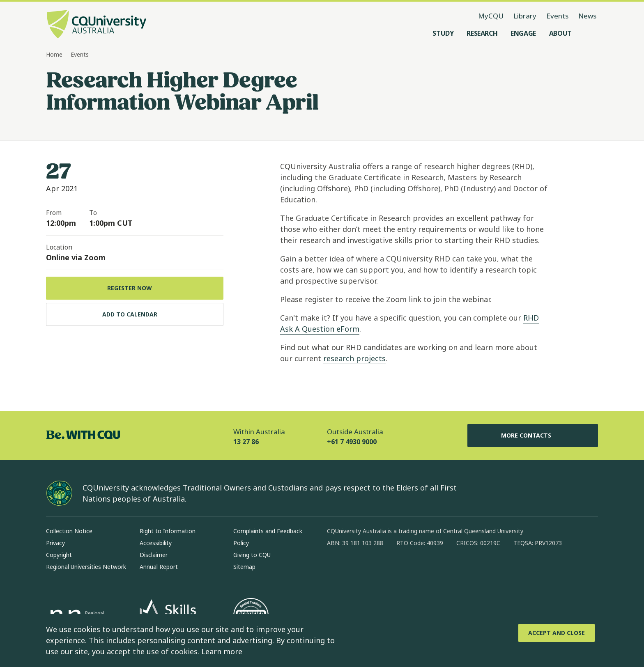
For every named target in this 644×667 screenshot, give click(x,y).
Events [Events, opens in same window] (557, 16)
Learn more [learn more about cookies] (222, 651)
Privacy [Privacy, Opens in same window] (55, 543)
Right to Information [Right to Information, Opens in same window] (168, 531)
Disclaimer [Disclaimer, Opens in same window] (154, 555)
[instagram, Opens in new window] (357, 569)
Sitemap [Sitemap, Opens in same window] (244, 567)
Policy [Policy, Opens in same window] (241, 543)
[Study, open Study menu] (443, 33)
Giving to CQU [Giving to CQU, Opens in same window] (252, 555)
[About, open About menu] (560, 33)
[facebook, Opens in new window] (336, 569)
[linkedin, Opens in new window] (379, 569)
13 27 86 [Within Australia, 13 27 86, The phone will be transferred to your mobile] (246, 442)
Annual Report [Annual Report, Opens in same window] (159, 567)
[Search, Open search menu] (590, 33)
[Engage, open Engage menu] (523, 33)
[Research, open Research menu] (482, 33)
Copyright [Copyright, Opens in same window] (59, 555)
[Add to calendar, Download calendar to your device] (135, 314)
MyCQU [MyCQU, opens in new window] (491, 16)
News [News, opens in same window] (587, 16)
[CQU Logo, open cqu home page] (97, 25)
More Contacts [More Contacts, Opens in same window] (533, 435)
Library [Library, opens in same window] (525, 16)
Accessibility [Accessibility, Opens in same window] (156, 543)
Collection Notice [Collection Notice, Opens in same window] (69, 531)
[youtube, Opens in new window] (421, 569)
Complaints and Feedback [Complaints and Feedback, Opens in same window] (268, 531)
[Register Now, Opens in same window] (135, 288)
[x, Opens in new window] (400, 569)
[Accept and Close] (557, 633)
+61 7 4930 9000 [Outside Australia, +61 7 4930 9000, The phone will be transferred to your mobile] (352, 442)
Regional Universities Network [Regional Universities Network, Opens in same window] (86, 567)
